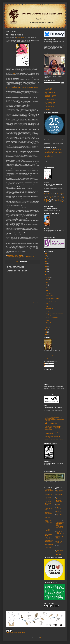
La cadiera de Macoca (49, 540)
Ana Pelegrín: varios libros (50, 434)
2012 (46, 330)
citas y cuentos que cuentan (14, 263)
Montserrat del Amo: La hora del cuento (52, 435)
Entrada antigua (36, 303)
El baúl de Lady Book (49, 543)
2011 (46, 331)
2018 (46, 267)
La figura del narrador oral (49, 422)
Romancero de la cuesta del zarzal (59, 542)
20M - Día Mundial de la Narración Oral (53, 317)
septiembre (48, 281)
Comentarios (47, 366)
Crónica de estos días (50, 319)
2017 (46, 268)
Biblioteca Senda (48, 546)
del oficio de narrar (27, 263)
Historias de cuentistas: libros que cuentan (53, 436)
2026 (46, 254)
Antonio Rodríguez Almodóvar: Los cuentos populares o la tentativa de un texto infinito (53, 427)
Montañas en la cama (50, 310)
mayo (47, 287)
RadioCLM (46, 202)
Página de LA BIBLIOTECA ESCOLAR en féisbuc (54, 150)
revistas (58, 202)
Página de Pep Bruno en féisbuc (51, 92)
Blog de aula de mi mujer (49, 151)
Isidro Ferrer (58, 493)
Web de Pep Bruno (48, 88)
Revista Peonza (48, 518)
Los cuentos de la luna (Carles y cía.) (60, 527)
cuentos (57, 195)
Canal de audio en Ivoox (49, 97)
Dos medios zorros (49, 308)
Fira (45, 519)
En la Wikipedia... (48, 109)
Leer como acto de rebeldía (49, 356)
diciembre (48, 276)
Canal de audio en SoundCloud (50, 95)
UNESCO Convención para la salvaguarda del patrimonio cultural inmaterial (53, 418)
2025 (46, 255)
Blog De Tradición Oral (49, 156)
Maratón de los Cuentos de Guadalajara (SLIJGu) (60, 533)
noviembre (48, 278)
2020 (46, 263)
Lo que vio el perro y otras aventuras (53, 299)
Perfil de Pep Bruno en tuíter (50, 94)
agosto (47, 283)
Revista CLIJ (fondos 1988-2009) (49, 506)
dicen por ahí (47, 201)
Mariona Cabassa (59, 490)
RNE (63, 202)
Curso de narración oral (50, 324)
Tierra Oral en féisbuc (49, 108)
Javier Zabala (59, 506)
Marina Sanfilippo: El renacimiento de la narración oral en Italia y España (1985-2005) (54, 432)
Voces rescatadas (60, 540)
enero (47, 328)
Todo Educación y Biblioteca (48, 504)
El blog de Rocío (48, 547)
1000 (47, 307)
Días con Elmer (48, 529)
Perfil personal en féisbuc (49, 107)
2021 (46, 262)
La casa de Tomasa (48, 542)
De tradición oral (59, 535)
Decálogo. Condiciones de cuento (51, 423)
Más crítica (48, 312)
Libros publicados (48, 91)
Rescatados (54, 202)
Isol (57, 497)
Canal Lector (47, 493)
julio (47, 284)
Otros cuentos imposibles (59, 552)
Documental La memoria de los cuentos (52, 438)
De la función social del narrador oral (53, 300)
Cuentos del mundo (60, 550)
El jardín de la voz (60, 536)
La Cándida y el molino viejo (51, 302)
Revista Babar (47, 511)
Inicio (24, 303)
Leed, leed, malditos (47, 357)
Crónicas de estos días (50, 292)
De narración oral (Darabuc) (59, 530)
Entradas (47, 364)
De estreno (48, 305)
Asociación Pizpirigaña (47, 532)
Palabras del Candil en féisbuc (50, 104)
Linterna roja (59, 554)
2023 (46, 258)
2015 (46, 271)
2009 (46, 334)
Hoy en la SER (48, 297)
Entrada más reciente (10, 303)
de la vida (51, 196)
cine (53, 194)
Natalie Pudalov (59, 495)
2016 (46, 270)
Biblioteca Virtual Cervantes (48, 521)
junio (47, 286)
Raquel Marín (59, 499)
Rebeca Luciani (59, 512)
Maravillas (48, 321)
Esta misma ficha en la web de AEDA (15, 255)
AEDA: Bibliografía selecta (50, 425)
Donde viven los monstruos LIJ (48, 499)
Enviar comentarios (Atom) (16, 305)
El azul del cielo (49, 294)
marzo (47, 291)
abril (47, 289)
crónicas (51, 195)
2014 (46, 273)
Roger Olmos (59, 513)
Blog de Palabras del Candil (50, 102)
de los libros (21, 263)
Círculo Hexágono (48, 497)
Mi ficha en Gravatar (48, 98)
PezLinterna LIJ (48, 496)
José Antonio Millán (48, 523)
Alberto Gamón (59, 502)
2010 (46, 333)
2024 (46, 257)
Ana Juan (58, 496)
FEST (53, 201)
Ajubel (57, 507)
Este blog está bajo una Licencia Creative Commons (15, 633)
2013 (46, 275)
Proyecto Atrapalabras (60, 549)
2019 (46, 265)
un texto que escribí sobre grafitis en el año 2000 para (21, 256)
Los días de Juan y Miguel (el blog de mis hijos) (53, 153)
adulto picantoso (47, 194)
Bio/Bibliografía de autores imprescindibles (52, 358)
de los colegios (57, 198)
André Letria (58, 510)
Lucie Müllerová (59, 500)
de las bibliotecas (61, 196)
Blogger (42, 638)
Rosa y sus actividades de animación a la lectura (49, 538)
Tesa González (59, 514)
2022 (46, 260)
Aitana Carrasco (59, 503)
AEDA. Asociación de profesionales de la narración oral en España (60, 524)
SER (47, 203)
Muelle (14, 73)
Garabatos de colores (49, 544)
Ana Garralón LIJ (48, 489)
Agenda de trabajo (48, 90)
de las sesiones (49, 198)
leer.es (46, 516)
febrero (47, 326)
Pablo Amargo (59, 492)
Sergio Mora (58, 509)
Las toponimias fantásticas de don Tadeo (52, 105)
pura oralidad (59, 201)
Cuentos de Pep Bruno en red (50, 100)
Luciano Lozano (59, 516)
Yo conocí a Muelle (20, 38)
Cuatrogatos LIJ (48, 512)
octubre (47, 279)
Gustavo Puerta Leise (49, 495)
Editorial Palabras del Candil (50, 101)
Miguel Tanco (59, 504)
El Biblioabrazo (47, 531)
